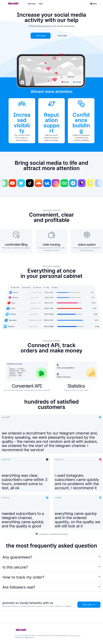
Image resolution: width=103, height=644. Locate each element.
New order (32, 4)
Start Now (41, 36)
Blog (41, 4)
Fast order (62, 36)
